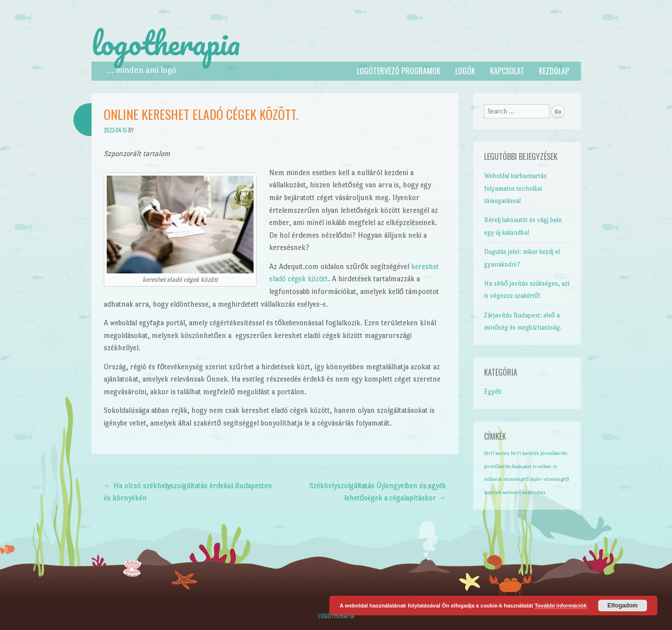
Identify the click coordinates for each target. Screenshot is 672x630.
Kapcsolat (507, 71)
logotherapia (166, 43)
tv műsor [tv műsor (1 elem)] (542, 466)
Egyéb (493, 392)
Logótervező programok (399, 71)
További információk (561, 606)
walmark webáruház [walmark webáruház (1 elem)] (524, 492)
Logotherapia (336, 616)
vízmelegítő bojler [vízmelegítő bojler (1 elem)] (523, 479)
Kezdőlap (554, 71)
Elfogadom (623, 606)
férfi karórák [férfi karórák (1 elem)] (525, 453)
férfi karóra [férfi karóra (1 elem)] (497, 453)
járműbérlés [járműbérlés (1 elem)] (554, 453)
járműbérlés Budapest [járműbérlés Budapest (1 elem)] (508, 466)
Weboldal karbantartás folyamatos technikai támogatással (515, 188)
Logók (465, 71)
